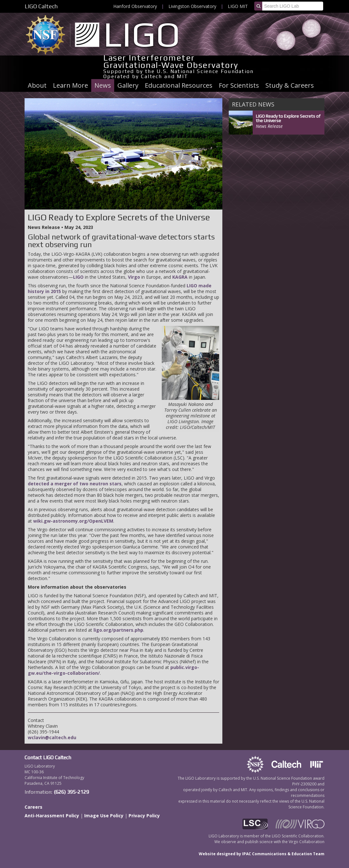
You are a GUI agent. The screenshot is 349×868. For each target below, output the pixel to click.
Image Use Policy (104, 816)
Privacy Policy (144, 816)
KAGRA (180, 277)
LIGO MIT (238, 6)
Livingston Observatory (192, 6)
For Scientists (239, 85)
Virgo (134, 277)
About (37, 85)
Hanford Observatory (135, 6)
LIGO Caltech (41, 6)
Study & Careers (290, 85)
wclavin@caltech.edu (52, 737)
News (103, 85)
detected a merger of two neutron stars (75, 484)
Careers (33, 807)
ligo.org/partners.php (118, 630)
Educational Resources (179, 85)
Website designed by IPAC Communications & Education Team (262, 854)
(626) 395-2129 (71, 792)
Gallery (128, 85)
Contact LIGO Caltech (48, 758)
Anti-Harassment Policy (52, 816)
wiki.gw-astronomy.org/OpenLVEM (73, 521)
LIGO (78, 277)
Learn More (71, 85)
